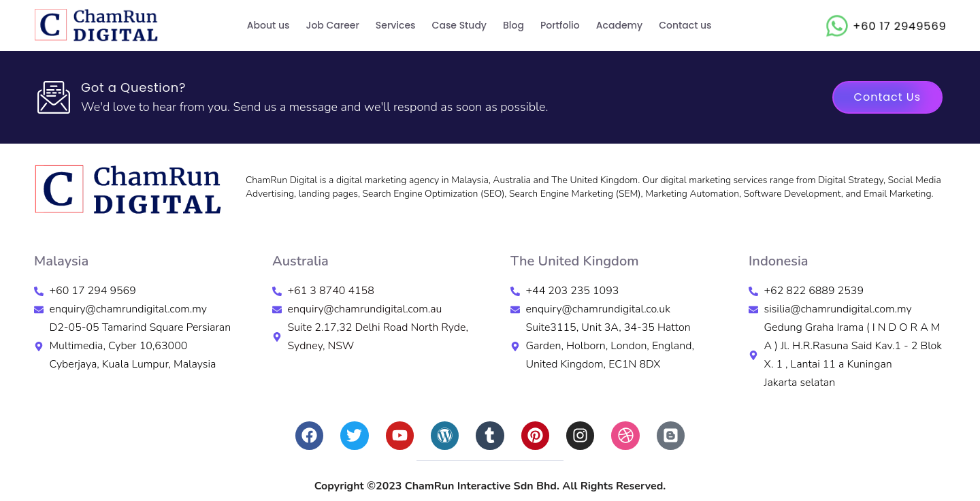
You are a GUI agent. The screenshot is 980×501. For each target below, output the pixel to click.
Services (396, 25)
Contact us (685, 25)
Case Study (459, 25)
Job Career (333, 25)
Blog (513, 25)
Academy (619, 25)
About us (268, 25)
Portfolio (560, 25)
